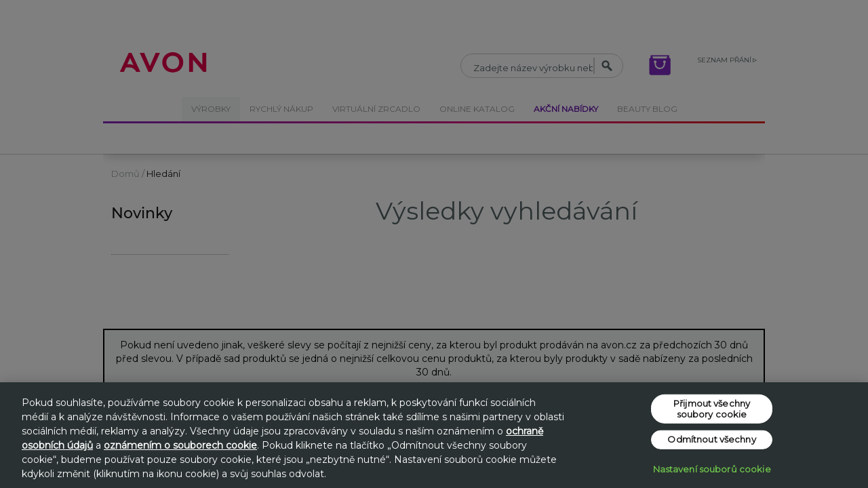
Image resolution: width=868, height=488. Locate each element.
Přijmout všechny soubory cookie (712, 409)
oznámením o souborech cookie (180, 445)
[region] (434, 435)
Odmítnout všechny (711, 439)
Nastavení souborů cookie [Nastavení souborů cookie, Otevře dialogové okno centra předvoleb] (712, 469)
